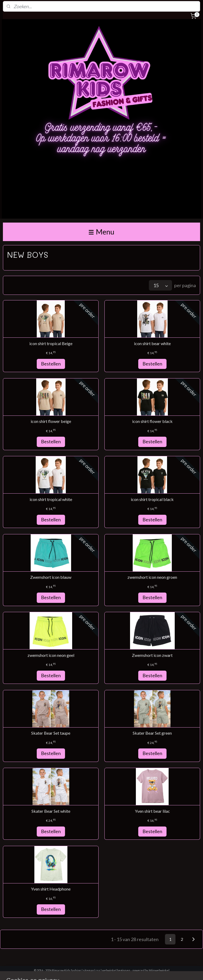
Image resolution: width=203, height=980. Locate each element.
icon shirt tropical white (51, 499)
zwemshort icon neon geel (51, 655)
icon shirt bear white (152, 343)
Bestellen (51, 364)
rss (98, 970)
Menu (101, 232)
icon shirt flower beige (51, 421)
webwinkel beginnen (116, 970)
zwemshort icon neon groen (152, 577)
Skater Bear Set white (51, 811)
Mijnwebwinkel (159, 970)
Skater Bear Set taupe (51, 733)
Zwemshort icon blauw (51, 577)
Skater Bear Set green (152, 733)
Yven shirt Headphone (51, 889)
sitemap (88, 970)
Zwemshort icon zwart (152, 655)
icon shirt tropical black (152, 499)
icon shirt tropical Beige (51, 343)
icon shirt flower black (152, 421)
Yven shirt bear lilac (152, 811)
